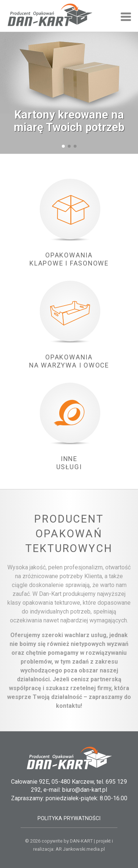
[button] (63, 146)
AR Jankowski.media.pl (80, 849)
